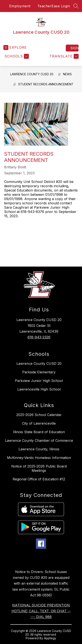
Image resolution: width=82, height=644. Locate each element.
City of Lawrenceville (39, 423)
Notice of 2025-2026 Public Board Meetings (39, 468)
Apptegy (50, 638)
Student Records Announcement (46, 84)
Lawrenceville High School (39, 389)
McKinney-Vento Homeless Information (39, 458)
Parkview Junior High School (39, 381)
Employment (20, 6)
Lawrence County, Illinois (39, 449)
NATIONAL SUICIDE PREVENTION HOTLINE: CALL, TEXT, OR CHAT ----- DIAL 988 (41, 611)
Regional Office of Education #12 (39, 479)
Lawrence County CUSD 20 (32, 74)
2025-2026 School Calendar (39, 415)
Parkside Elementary (39, 372)
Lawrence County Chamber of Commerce (39, 440)
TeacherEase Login (54, 6)
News (67, 74)
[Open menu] (15, 48)
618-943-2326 (39, 337)
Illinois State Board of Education (39, 432)
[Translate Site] (64, 56)
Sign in (74, 48)
